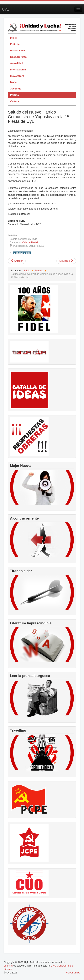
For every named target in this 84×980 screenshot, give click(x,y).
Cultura (15, 101)
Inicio (13, 38)
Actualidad (17, 63)
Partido (15, 95)
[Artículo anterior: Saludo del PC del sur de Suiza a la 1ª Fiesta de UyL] (17, 261)
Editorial (15, 44)
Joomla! (8, 966)
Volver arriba (73, 973)
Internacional (18, 70)
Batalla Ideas (18, 51)
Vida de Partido (31, 242)
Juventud (16, 89)
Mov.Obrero (17, 76)
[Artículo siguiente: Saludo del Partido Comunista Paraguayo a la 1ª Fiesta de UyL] (66, 261)
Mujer (14, 82)
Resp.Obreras (18, 57)
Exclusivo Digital (22, 253)
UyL (5, 9)
